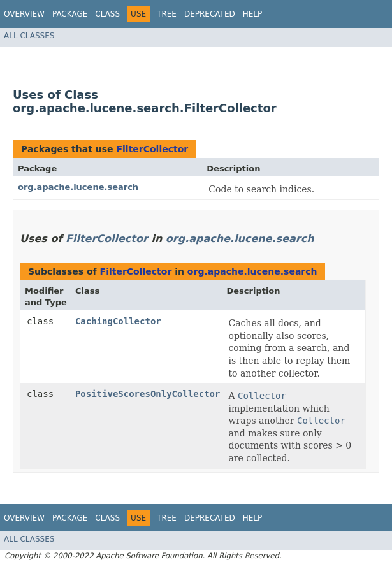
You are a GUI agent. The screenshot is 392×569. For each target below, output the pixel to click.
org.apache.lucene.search (78, 187)
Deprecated (210, 14)
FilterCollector (152, 149)
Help (253, 14)
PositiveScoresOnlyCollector (148, 394)
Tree (167, 14)
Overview (24, 14)
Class (107, 14)
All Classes (29, 36)
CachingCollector (118, 321)
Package (70, 14)
